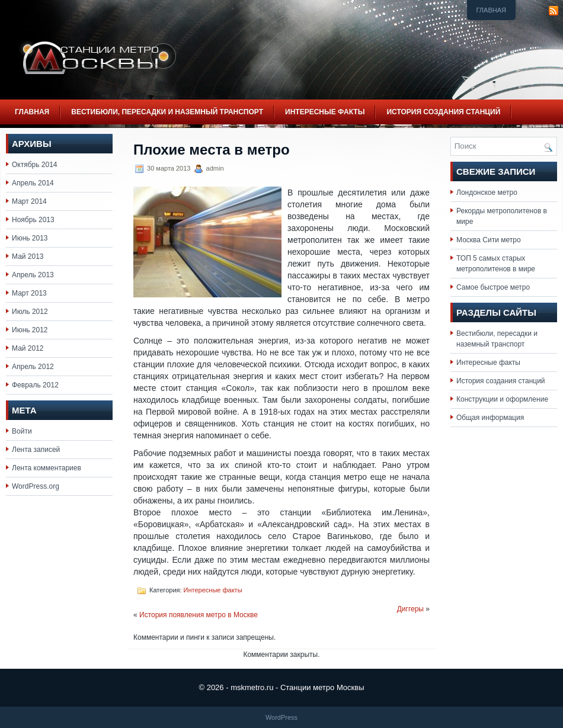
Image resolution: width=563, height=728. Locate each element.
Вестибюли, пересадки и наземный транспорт (167, 112)
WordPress (281, 717)
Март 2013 (29, 293)
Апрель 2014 (33, 183)
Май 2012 (28, 348)
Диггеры (410, 609)
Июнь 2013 (30, 238)
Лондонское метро (487, 193)
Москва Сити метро (489, 240)
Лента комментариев (47, 468)
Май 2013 (28, 256)
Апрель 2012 (33, 367)
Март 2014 (29, 201)
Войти (22, 431)
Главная (491, 10)
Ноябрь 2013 (33, 220)
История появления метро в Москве (199, 615)
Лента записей (36, 450)
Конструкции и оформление (502, 399)
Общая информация (490, 418)
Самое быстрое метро (493, 287)
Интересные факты (325, 112)
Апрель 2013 (33, 275)
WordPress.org (36, 486)
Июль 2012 (30, 312)
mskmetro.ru (252, 687)
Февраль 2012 (35, 385)
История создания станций (443, 112)
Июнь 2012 (30, 330)
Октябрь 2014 (35, 165)
